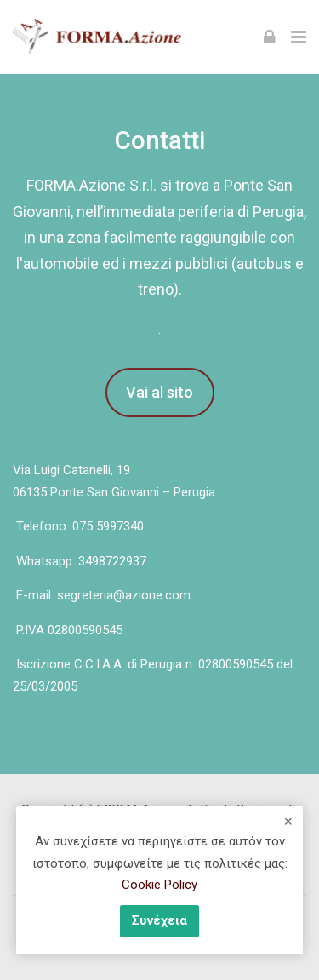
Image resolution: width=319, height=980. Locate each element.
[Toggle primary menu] (299, 37)
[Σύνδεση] (270, 37)
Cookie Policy (159, 885)
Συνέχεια (159, 920)
